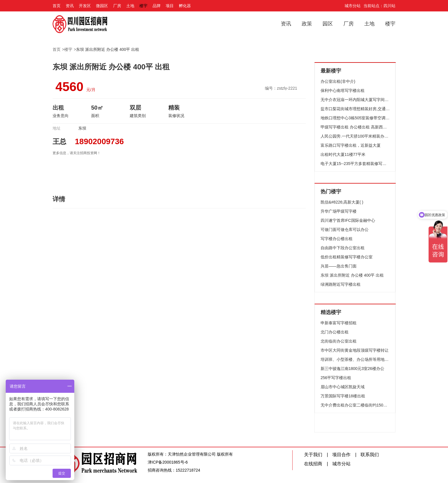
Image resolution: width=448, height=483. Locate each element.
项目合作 (341, 455)
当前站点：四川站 (379, 6)
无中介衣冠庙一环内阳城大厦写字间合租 (355, 100)
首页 (57, 6)
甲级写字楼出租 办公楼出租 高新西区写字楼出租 (355, 127)
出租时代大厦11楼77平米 (343, 154)
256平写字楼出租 (336, 378)
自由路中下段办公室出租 (343, 248)
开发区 (85, 6)
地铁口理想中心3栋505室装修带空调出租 (355, 118)
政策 (307, 24)
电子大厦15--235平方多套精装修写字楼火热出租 (355, 164)
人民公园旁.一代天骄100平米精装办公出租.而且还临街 (355, 136)
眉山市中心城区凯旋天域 (343, 387)
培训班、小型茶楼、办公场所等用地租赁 (355, 359)
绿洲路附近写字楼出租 (341, 284)
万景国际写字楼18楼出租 (343, 396)
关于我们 (313, 455)
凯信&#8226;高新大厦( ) (342, 202)
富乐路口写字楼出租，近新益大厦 (351, 145)
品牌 (157, 6)
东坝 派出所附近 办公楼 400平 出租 (108, 49)
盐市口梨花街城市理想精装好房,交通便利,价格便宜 (355, 109)
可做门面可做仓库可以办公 (345, 230)
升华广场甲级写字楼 (339, 211)
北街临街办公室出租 (339, 341)
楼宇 (143, 6)
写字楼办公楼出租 (337, 239)
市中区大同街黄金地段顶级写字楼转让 (355, 350)
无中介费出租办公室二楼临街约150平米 (355, 405)
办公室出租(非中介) (338, 81)
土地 (130, 6)
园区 (328, 24)
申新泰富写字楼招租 (339, 323)
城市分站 (353, 6)
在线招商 (313, 464)
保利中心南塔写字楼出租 (343, 90)
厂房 (117, 6)
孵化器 (185, 6)
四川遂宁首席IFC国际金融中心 (348, 220)
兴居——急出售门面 (339, 266)
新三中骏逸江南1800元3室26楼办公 (352, 369)
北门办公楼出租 (335, 332)
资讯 (70, 6)
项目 (170, 6)
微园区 (102, 6)
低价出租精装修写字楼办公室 (347, 257)
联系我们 (370, 455)
